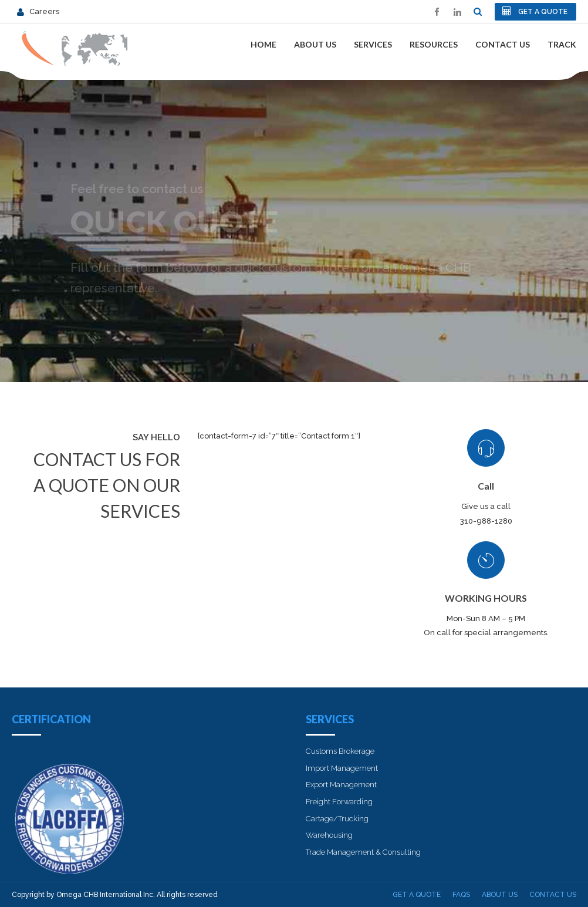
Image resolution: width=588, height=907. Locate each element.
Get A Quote (417, 895)
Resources (434, 44)
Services (373, 44)
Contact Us (503, 44)
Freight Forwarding (339, 802)
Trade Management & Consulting (363, 852)
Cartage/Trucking (337, 819)
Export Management (341, 785)
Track (562, 44)
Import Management (342, 768)
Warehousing (329, 835)
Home (263, 44)
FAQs (461, 895)
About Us (315, 44)
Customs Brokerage (340, 751)
